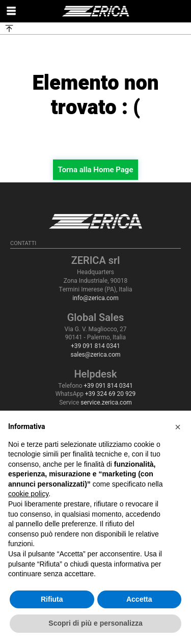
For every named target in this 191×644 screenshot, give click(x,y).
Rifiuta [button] (52, 599)
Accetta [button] (139, 599)
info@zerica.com (95, 298)
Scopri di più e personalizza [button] (95, 623)
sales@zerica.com (95, 355)
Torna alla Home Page (96, 170)
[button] (178, 427)
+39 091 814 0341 (95, 346)
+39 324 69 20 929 (110, 394)
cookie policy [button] (28, 494)
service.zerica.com (106, 403)
